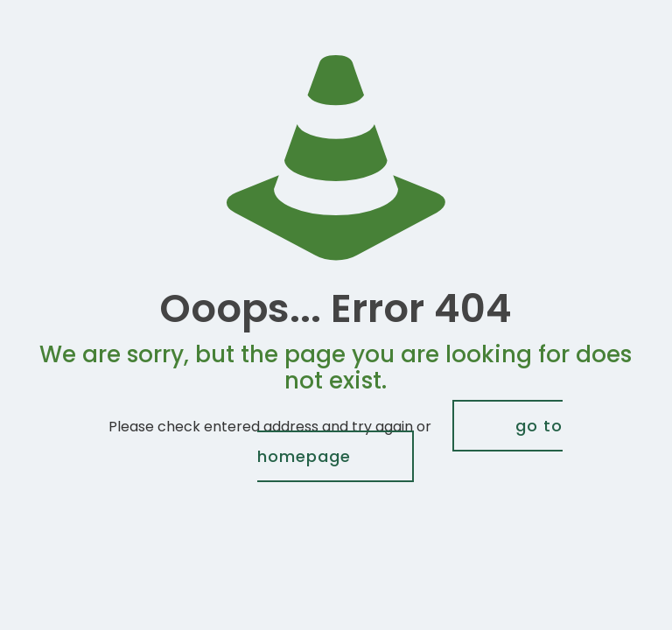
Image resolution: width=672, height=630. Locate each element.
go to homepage (410, 441)
